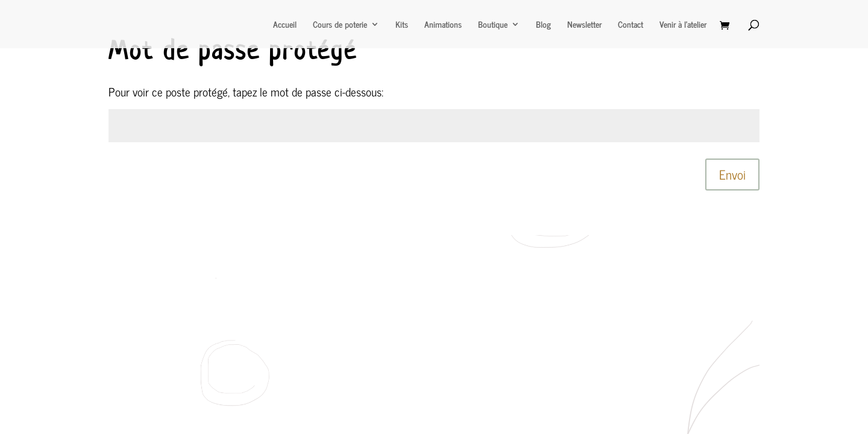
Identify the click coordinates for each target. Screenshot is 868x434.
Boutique (493, 25)
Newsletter (584, 25)
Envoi (732, 174)
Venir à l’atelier (683, 25)
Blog (543, 25)
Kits (402, 25)
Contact (631, 25)
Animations (443, 25)
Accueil (285, 25)
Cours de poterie (340, 25)
